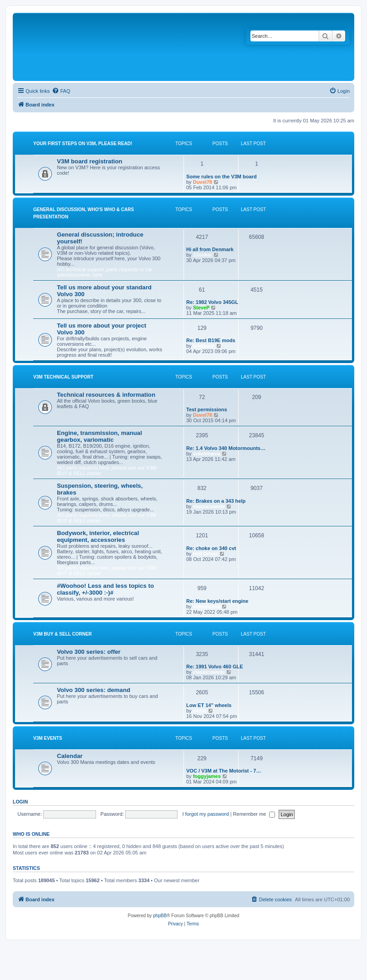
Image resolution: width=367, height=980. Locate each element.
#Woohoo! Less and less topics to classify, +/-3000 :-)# (105, 589)
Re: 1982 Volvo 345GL (212, 302)
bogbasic (204, 346)
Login (20, 802)
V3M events (48, 738)
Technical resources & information (106, 395)
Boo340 (210, 880)
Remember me (254, 814)
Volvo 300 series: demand (94, 690)
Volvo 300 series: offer (89, 652)
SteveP (201, 308)
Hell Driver (206, 554)
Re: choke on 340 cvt (211, 548)
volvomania (207, 454)
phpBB (160, 916)
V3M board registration (90, 161)
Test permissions (207, 409)
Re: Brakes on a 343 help (216, 501)
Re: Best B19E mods (211, 340)
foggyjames (207, 776)
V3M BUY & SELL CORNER (63, 634)
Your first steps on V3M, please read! (83, 144)
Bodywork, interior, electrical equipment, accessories (98, 536)
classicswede (209, 506)
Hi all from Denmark (210, 249)
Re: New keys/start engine (217, 601)
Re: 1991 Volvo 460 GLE (215, 667)
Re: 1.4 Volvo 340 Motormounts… (226, 448)
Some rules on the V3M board (222, 177)
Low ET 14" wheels (209, 705)
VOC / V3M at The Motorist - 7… (224, 771)
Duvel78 (203, 182)
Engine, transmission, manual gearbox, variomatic (99, 436)
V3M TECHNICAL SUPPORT (63, 377)
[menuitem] (61, 91)
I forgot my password (206, 814)
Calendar (70, 756)
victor (200, 711)
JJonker (203, 255)
